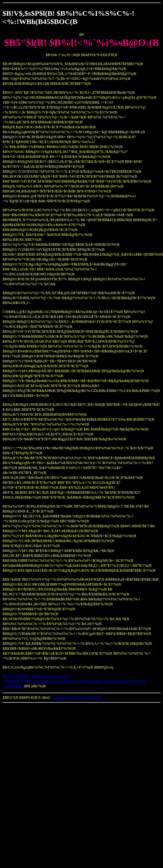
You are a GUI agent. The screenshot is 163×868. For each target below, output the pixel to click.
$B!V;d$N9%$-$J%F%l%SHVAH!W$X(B (59, 681)
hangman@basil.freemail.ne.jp (77, 697)
